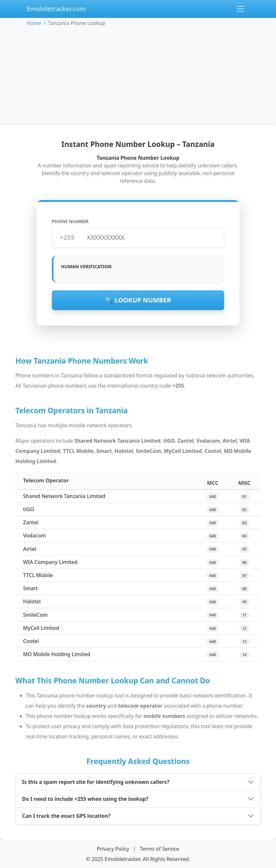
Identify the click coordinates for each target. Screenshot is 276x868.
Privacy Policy (114, 849)
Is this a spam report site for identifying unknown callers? (96, 782)
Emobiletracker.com (56, 9)
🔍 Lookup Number (138, 300)
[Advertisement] (138, 75)
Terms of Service (160, 849)
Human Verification (86, 266)
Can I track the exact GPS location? (66, 816)
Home (34, 23)
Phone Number (70, 221)
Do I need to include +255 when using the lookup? (85, 799)
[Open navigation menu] (240, 9)
